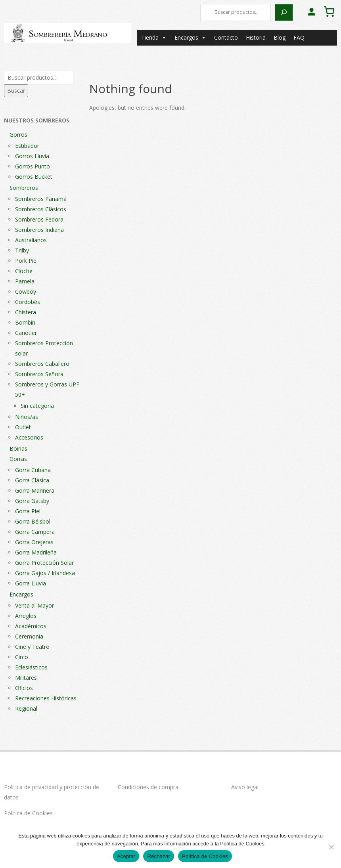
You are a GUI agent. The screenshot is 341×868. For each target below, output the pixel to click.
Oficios (24, 688)
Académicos (31, 626)
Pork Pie (26, 261)
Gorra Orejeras (34, 542)
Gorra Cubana (33, 470)
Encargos (190, 38)
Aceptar (126, 856)
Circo (22, 657)
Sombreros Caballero (42, 364)
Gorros (18, 135)
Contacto (226, 37)
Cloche (24, 271)
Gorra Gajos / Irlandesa (45, 573)
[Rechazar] (331, 847)
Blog (280, 37)
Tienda (154, 38)
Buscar (16, 91)
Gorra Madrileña (36, 552)
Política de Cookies (28, 813)
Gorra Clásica (32, 480)
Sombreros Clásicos (41, 209)
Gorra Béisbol (33, 521)
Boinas (18, 448)
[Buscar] (284, 12)
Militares (26, 678)
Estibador (27, 146)
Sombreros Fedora (39, 219)
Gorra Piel (28, 511)
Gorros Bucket (34, 177)
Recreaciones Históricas (46, 698)
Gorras (18, 459)
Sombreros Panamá (41, 199)
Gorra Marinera (35, 490)
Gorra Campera (35, 532)
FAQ (299, 37)
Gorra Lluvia (31, 583)
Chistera (26, 312)
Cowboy (26, 292)
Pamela (25, 281)
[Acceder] (311, 11)
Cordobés (28, 302)
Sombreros (24, 188)
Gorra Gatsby (32, 501)
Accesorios (29, 437)
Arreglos (26, 616)
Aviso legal (245, 787)
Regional (26, 708)
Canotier (26, 333)
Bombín (25, 322)
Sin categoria (37, 406)
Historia (256, 37)
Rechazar (159, 856)
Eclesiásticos (31, 667)
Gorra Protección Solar (44, 563)
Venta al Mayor (34, 605)
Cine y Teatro (32, 647)
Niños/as (27, 417)
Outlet (23, 427)
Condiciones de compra (148, 787)
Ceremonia (29, 636)
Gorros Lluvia (32, 156)
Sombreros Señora (39, 374)
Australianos (31, 240)
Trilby (22, 250)
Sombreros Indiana (39, 230)
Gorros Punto (33, 166)
